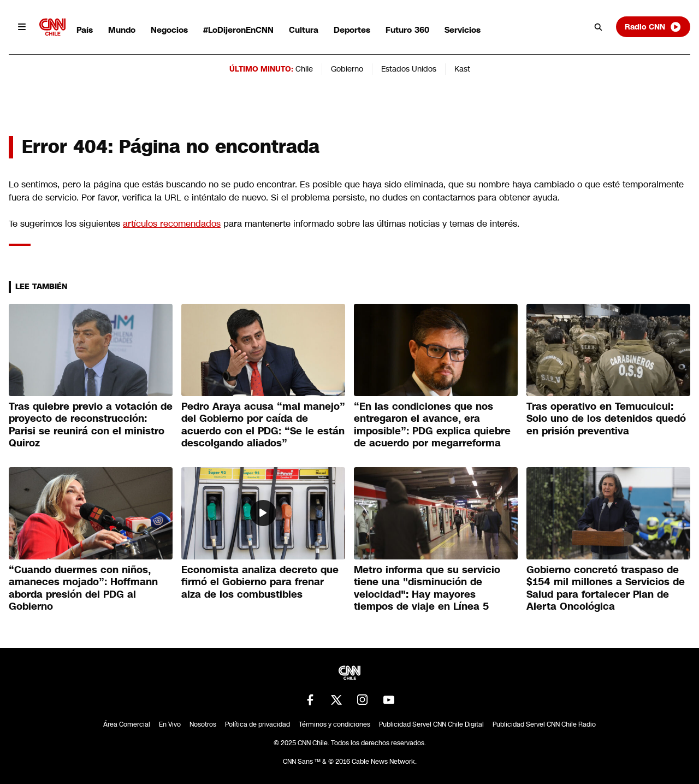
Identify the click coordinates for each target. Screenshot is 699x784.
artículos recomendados (172, 224)
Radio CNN (653, 27)
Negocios (169, 30)
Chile (304, 69)
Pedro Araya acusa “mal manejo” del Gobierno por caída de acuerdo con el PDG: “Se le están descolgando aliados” (263, 425)
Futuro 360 (407, 30)
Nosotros (203, 724)
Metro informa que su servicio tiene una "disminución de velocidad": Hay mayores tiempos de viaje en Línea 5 (427, 588)
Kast (462, 69)
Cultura (304, 30)
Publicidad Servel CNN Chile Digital (431, 724)
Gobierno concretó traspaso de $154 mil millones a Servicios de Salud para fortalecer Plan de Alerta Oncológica (606, 588)
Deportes (352, 30)
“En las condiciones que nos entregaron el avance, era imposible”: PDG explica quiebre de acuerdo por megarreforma (432, 425)
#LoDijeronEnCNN (238, 30)
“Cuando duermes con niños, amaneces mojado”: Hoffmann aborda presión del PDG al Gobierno (83, 588)
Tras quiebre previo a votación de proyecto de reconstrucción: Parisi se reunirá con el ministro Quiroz (91, 425)
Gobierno (347, 69)
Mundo (122, 30)
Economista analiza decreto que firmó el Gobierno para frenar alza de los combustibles (260, 582)
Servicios (463, 30)
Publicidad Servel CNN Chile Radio (544, 724)
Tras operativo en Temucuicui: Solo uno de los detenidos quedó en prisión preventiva (606, 419)
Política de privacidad (257, 724)
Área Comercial (127, 724)
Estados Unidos (409, 69)
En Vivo (170, 724)
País (85, 30)
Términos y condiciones (334, 724)
